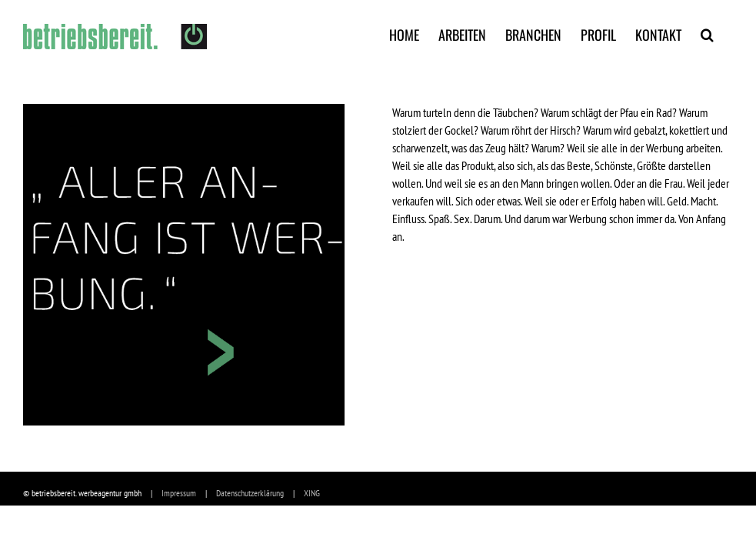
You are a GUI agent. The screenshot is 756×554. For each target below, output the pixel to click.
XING (312, 493)
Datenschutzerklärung (250, 493)
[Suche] (707, 33)
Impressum (179, 493)
